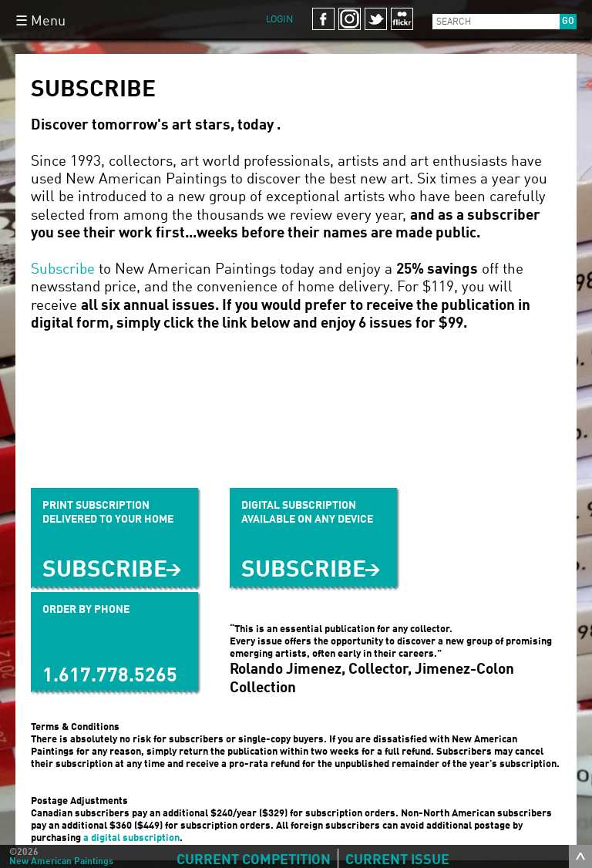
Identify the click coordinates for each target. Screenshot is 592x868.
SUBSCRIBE (304, 570)
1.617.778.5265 (110, 676)
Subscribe (63, 269)
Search (454, 22)
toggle (580, 856)
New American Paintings (61, 862)
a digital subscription (131, 838)
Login (280, 20)
